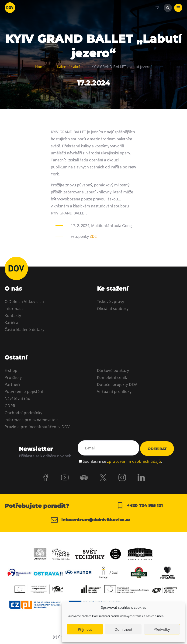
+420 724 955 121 (140, 506)
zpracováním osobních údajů (134, 461)
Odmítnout (123, 629)
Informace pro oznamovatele (32, 420)
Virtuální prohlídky (114, 391)
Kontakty (13, 316)
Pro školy (13, 377)
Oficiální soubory (113, 309)
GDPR (10, 406)
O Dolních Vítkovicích (24, 302)
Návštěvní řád (17, 398)
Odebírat (157, 449)
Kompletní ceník (112, 377)
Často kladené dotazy (25, 330)
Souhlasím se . (122, 461)
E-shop (11, 370)
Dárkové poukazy (113, 370)
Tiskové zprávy (111, 302)
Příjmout (85, 629)
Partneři (12, 384)
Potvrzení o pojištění (24, 391)
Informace (14, 309)
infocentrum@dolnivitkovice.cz (93, 520)
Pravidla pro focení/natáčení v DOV (37, 427)
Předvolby (162, 629)
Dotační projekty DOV (117, 384)
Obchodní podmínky (23, 413)
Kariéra (11, 323)
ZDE (93, 236)
